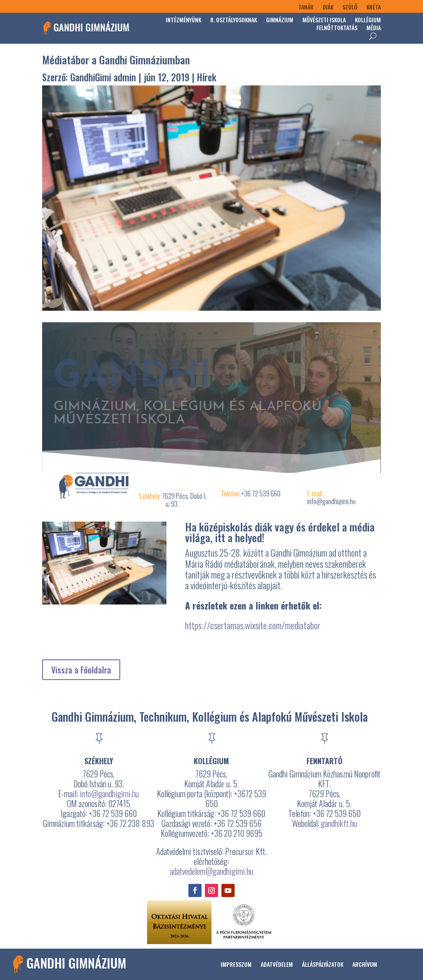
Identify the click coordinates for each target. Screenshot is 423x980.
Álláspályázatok (323, 964)
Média (374, 28)
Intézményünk (183, 20)
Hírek (207, 77)
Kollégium (368, 20)
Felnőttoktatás (337, 28)
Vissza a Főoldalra (81, 670)
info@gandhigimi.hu (109, 793)
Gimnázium (280, 20)
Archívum (365, 964)
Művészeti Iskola (324, 20)
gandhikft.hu (339, 823)
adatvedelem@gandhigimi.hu (211, 871)
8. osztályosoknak (234, 20)
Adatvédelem (277, 964)
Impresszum (236, 964)
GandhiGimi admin (103, 77)
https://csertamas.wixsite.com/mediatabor (253, 625)
